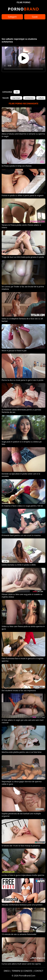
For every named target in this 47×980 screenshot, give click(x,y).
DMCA (7, 971)
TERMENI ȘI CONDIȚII (22, 971)
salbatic (41, 98)
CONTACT (39, 971)
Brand (23, 9)
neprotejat (16, 98)
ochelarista (29, 98)
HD (17, 92)
